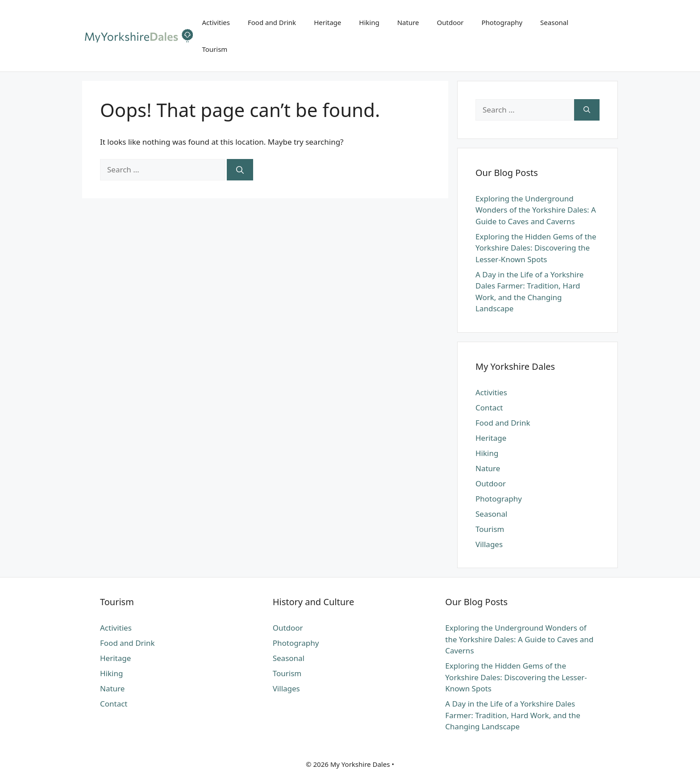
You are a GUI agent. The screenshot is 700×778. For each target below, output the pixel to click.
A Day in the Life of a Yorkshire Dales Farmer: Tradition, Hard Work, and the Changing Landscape (512, 715)
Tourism (215, 49)
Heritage (327, 22)
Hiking (369, 22)
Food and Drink (272, 22)
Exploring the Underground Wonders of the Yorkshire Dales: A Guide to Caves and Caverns (536, 210)
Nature (408, 22)
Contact (489, 408)
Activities (216, 22)
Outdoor (450, 22)
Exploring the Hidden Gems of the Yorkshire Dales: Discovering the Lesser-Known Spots (536, 248)
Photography (502, 22)
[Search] (240, 170)
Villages (489, 544)
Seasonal (554, 22)
